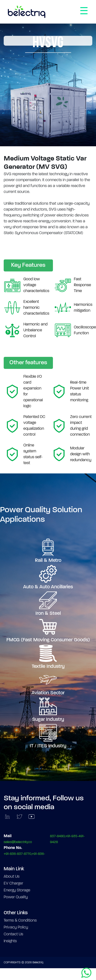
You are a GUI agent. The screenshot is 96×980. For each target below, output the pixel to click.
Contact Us (13, 934)
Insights (10, 941)
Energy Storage (17, 890)
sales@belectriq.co (18, 842)
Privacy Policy (16, 927)
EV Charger (13, 884)
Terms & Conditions (20, 921)
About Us (12, 877)
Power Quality (16, 897)
